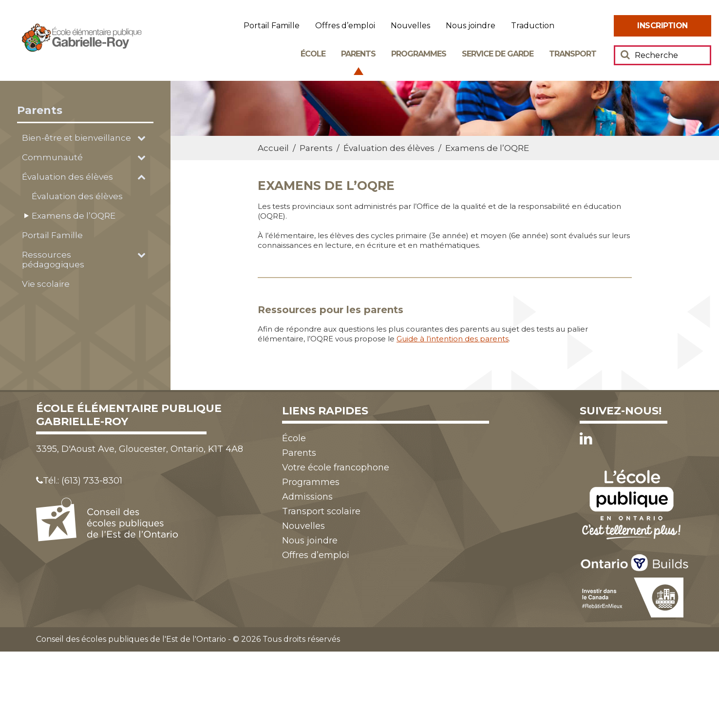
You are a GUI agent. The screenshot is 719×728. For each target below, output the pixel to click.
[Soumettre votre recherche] (625, 55)
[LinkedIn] (586, 439)
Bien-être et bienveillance (76, 138)
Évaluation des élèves (67, 177)
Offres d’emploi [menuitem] (345, 26)
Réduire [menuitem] (601, 26)
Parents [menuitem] (358, 54)
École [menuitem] (313, 54)
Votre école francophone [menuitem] (336, 467)
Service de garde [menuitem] (498, 54)
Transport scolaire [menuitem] (321, 511)
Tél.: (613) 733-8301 (79, 481)
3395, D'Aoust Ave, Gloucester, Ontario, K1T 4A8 (140, 449)
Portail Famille (52, 235)
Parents (40, 110)
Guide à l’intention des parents (453, 339)
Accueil (273, 148)
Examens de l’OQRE (74, 216)
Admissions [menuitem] (307, 497)
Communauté (52, 157)
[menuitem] (662, 26)
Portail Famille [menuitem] (272, 26)
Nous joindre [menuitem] (471, 26)
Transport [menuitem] (573, 54)
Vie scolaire (46, 284)
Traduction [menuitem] (533, 26)
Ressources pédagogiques (53, 260)
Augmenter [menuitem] (575, 26)
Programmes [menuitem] (419, 54)
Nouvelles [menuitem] (410, 26)
